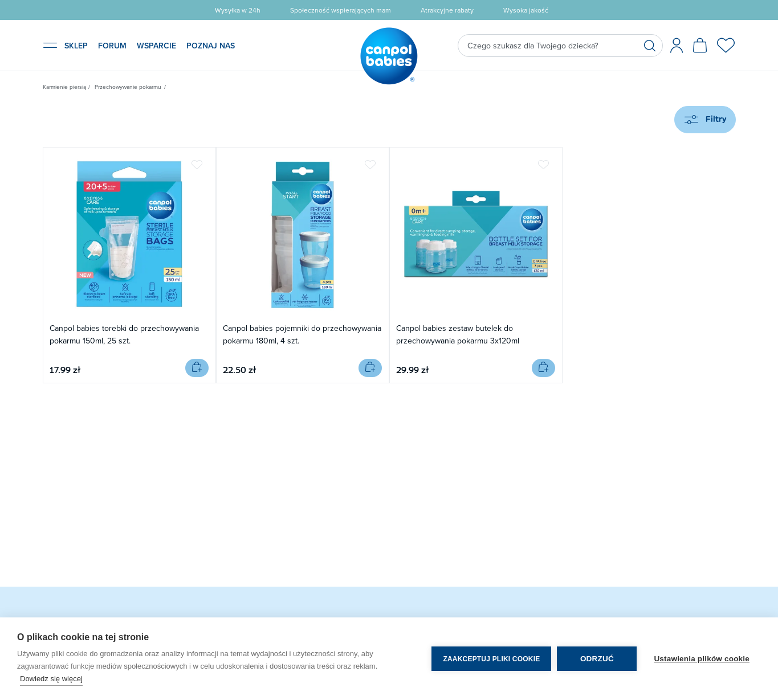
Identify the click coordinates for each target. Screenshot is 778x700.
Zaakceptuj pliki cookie (491, 659)
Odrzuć (597, 659)
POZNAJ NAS (211, 46)
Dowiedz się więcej (51, 679)
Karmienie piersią (64, 87)
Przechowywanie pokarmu (128, 87)
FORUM (112, 46)
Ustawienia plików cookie (702, 659)
